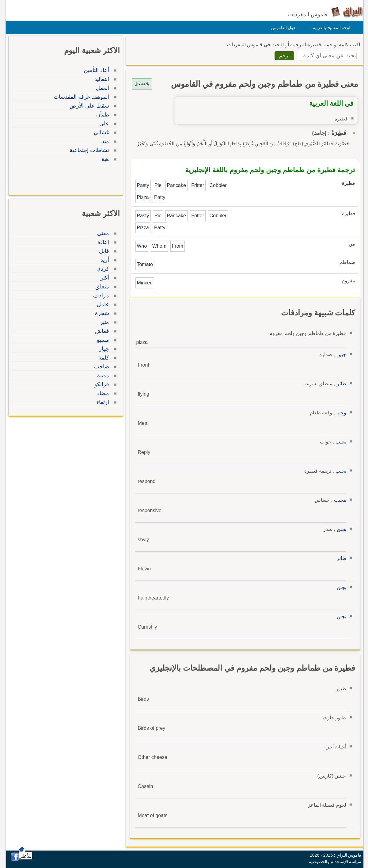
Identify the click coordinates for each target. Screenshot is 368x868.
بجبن (340, 529)
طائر (340, 384)
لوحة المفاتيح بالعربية (330, 28)
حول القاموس (282, 28)
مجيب (339, 500)
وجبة (340, 413)
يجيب (339, 442)
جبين (340, 354)
